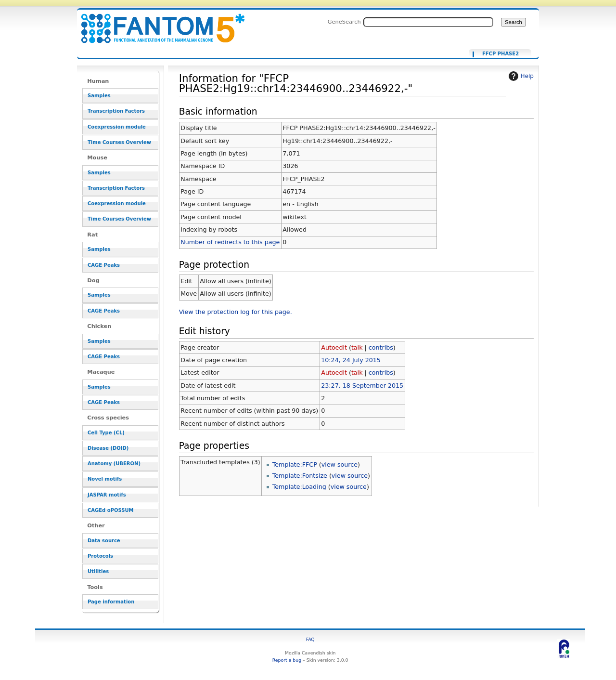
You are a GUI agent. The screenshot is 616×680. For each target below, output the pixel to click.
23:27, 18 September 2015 (362, 386)
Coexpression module (117, 127)
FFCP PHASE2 (500, 54)
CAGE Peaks (104, 265)
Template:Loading (299, 487)
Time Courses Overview (119, 142)
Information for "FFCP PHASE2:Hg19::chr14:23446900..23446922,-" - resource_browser (157, 23)
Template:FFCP (295, 464)
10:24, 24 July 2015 (351, 360)
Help (520, 76)
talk (357, 347)
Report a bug (287, 660)
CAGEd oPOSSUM (110, 510)
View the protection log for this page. (236, 312)
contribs (381, 347)
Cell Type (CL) (106, 433)
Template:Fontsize (300, 476)
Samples (99, 96)
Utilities (98, 571)
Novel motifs (105, 479)
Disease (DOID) (108, 448)
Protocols (100, 556)
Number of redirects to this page (230, 242)
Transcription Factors (116, 111)
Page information (111, 602)
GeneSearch (344, 22)
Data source (104, 541)
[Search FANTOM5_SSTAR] (428, 22)
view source (340, 464)
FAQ (310, 639)
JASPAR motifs (107, 495)
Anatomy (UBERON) (114, 464)
